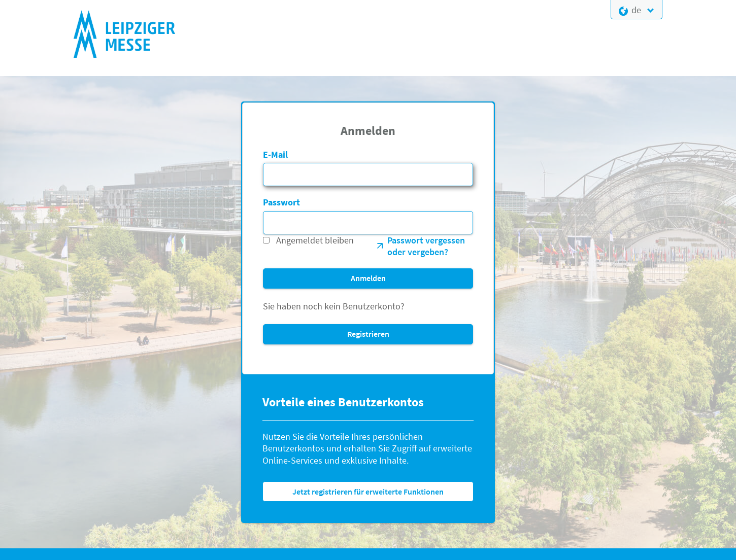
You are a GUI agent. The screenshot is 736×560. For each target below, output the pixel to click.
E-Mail (275, 154)
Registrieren (368, 334)
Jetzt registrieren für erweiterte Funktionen (368, 492)
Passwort (281, 202)
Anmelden (368, 278)
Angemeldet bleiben (315, 240)
